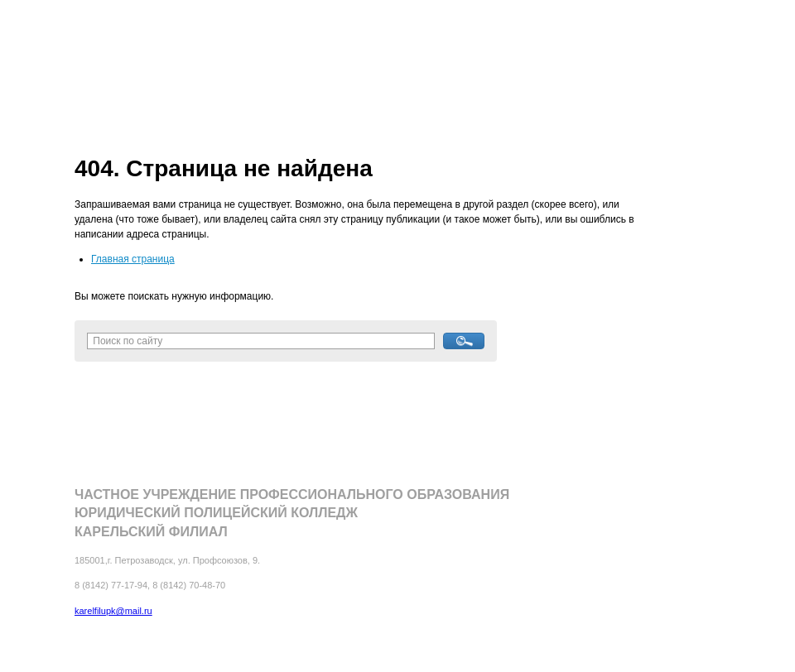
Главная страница (133, 259)
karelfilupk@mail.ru (113, 611)
